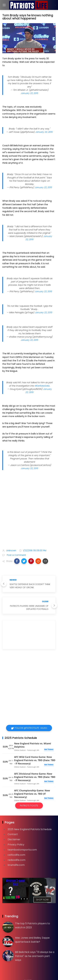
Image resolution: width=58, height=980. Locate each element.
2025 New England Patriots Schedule (30, 829)
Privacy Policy (16, 845)
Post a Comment (16, 555)
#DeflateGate (42, 386)
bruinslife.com (16, 865)
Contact (13, 834)
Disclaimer (14, 839)
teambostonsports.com (22, 850)
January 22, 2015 (29, 93)
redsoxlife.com (16, 860)
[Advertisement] (29, 513)
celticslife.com (16, 855)
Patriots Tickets (29, 806)
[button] (17, 561)
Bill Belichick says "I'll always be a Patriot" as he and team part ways (35, 956)
